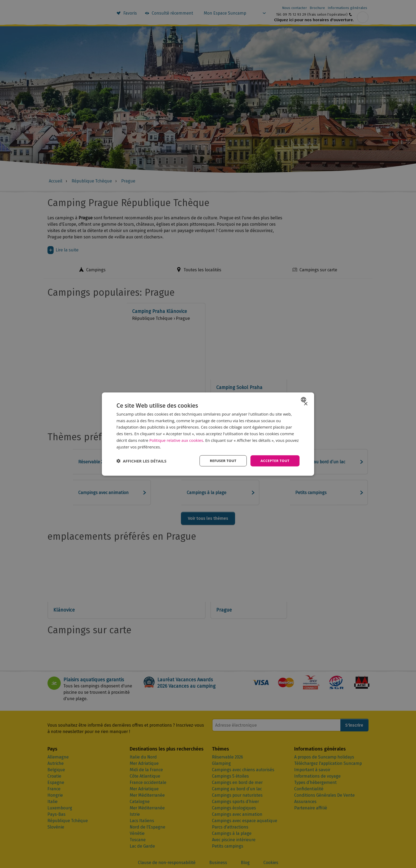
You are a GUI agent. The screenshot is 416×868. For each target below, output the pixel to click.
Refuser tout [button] (220, 461)
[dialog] (208, 434)
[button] (141, 461)
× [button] (305, 404)
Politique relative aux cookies (176, 440)
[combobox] (304, 399)
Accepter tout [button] (274, 461)
